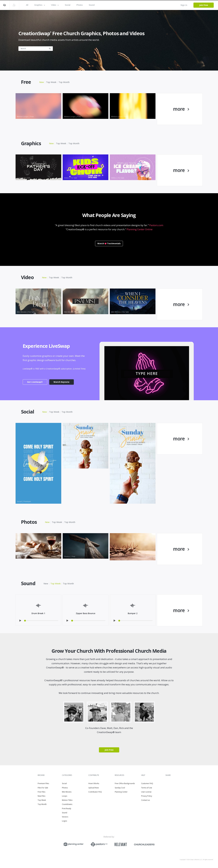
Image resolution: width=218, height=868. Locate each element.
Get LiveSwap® (35, 382)
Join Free (204, 5)
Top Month (64, 82)
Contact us (145, 800)
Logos (64, 821)
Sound (92, 5)
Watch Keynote (61, 382)
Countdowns (67, 804)
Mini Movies (67, 792)
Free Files (41, 792)
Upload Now (94, 788)
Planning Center (121, 792)
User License (146, 792)
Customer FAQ (147, 783)
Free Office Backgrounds (125, 783)
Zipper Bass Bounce (86, 613)
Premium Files (43, 783)
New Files (41, 796)
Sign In (184, 5)
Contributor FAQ (95, 792)
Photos (80, 5)
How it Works (94, 783)
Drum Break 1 (38, 613)
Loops (65, 796)
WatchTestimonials (109, 243)
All (27, 5)
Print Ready (67, 809)
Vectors (65, 817)
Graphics (40, 5)
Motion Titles (67, 800)
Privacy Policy (147, 796)
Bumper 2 (133, 613)
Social (68, 5)
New (42, 82)
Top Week (51, 82)
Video (55, 5)
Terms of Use (147, 788)
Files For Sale (43, 788)
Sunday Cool (120, 788)
